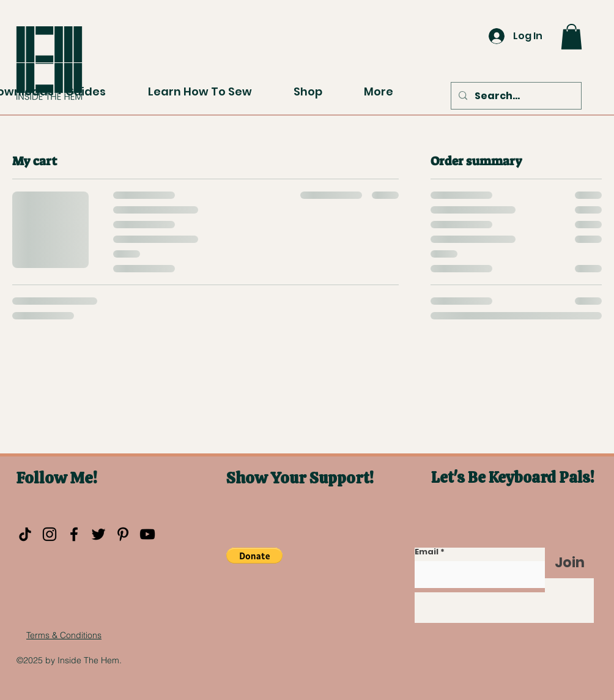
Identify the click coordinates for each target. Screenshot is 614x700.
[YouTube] (147, 534)
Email (427, 552)
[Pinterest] (123, 534)
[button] (571, 37)
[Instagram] (50, 534)
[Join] (569, 563)
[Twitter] (98, 534)
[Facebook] (74, 534)
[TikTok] (25, 534)
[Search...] (515, 96)
